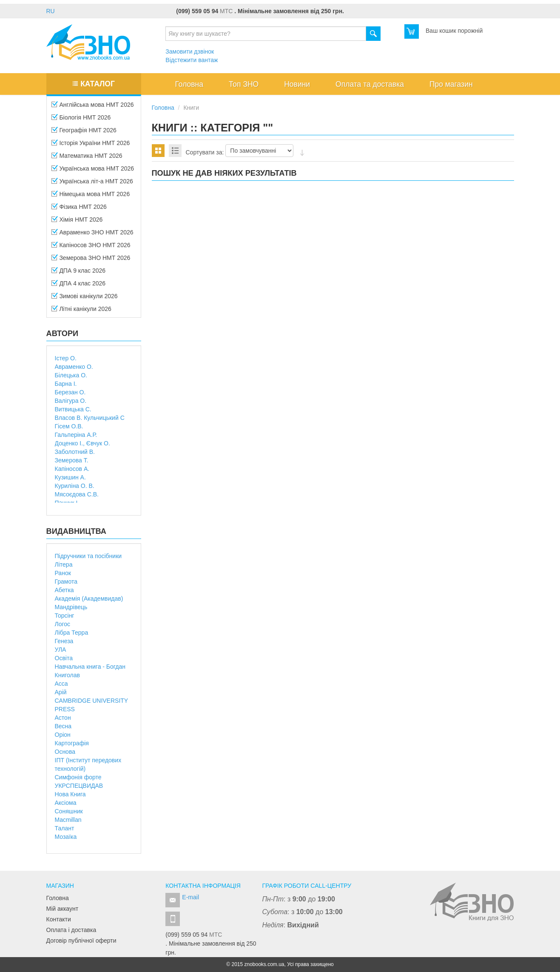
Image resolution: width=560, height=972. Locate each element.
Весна (63, 726)
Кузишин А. (70, 477)
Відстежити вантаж (192, 60)
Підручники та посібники (88, 556)
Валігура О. (71, 401)
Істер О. (66, 358)
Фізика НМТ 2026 (79, 209)
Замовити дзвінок (190, 51)
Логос (63, 624)
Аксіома (66, 803)
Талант (65, 828)
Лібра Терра (72, 633)
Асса (61, 684)
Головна (58, 898)
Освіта (64, 658)
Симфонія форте (78, 777)
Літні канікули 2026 (81, 311)
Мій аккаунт (63, 909)
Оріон (63, 735)
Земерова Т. (72, 460)
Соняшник (69, 811)
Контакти (59, 919)
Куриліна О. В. (75, 486)
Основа (65, 752)
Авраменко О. (74, 367)
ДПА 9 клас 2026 (79, 273)
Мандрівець (71, 607)
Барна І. (66, 384)
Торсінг (65, 616)
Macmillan (68, 820)
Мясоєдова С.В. (77, 494)
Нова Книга (70, 794)
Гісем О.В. (69, 426)
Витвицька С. (73, 409)
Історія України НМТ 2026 (91, 145)
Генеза (64, 641)
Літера (64, 564)
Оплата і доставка (71, 930)
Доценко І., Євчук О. (82, 443)
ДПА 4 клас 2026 (79, 286)
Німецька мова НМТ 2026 (91, 197)
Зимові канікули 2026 (85, 299)
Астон (63, 718)
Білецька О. (71, 375)
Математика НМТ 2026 (87, 158)
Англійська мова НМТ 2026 (93, 107)
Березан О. (70, 392)
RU (51, 11)
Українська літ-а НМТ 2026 (92, 184)
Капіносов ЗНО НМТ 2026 (91, 248)
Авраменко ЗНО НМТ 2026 (92, 235)
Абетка (64, 590)
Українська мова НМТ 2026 (93, 171)
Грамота (66, 581)
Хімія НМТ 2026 (77, 222)
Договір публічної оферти (81, 941)
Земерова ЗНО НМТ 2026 (91, 260)
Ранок (63, 573)
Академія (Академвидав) (89, 599)
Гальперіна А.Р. (76, 435)
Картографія (72, 743)
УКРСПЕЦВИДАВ (79, 786)
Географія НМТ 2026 (84, 133)
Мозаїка (66, 837)
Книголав (67, 675)
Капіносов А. (72, 469)
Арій (61, 692)
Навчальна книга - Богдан (90, 667)
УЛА (61, 650)
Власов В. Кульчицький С (90, 418)
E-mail (190, 897)
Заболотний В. (75, 452)
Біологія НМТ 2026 (81, 120)
